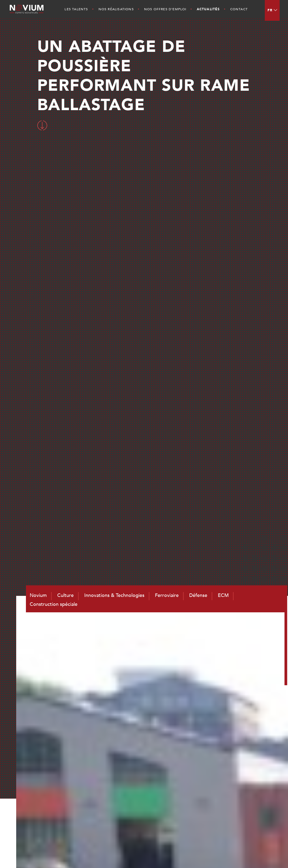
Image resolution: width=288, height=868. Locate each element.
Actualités (208, 9)
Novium (189, 750)
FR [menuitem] (270, 10)
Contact (239, 9)
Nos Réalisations (116, 9)
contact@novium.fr (149, 809)
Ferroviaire (241, 750)
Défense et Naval (248, 757)
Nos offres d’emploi (165, 9)
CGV (264, 855)
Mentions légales (242, 855)
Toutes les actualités (227, 219)
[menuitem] (272, 10)
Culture (188, 757)
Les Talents (76, 9)
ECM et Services (247, 764)
